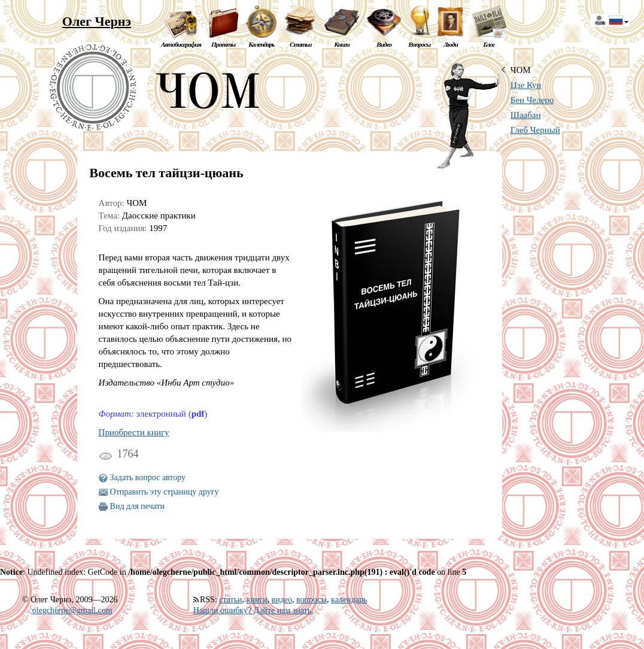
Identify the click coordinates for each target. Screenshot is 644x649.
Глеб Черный (535, 130)
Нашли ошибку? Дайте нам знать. (253, 610)
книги (257, 600)
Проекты (223, 44)
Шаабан (526, 115)
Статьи (300, 44)
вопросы (312, 600)
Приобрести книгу (134, 432)
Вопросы (420, 44)
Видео (384, 44)
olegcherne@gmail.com (72, 610)
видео (282, 600)
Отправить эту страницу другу (165, 492)
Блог (489, 44)
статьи (230, 600)
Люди (451, 44)
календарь (349, 600)
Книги (342, 44)
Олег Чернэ (97, 21)
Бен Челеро (532, 100)
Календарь (261, 44)
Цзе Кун (526, 85)
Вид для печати (137, 506)
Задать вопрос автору (148, 477)
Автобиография (181, 44)
